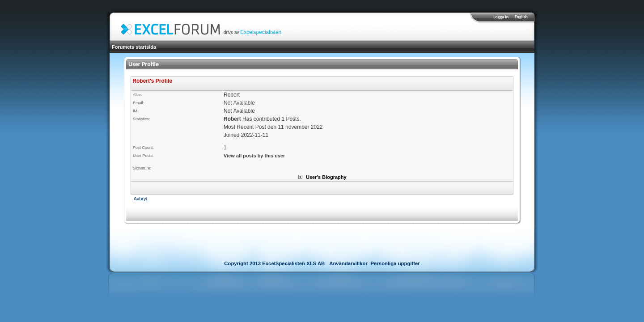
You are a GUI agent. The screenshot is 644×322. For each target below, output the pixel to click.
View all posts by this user (254, 156)
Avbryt (141, 199)
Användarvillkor (348, 263)
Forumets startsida (134, 47)
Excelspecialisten (261, 32)
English (521, 17)
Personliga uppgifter (395, 263)
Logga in (501, 17)
